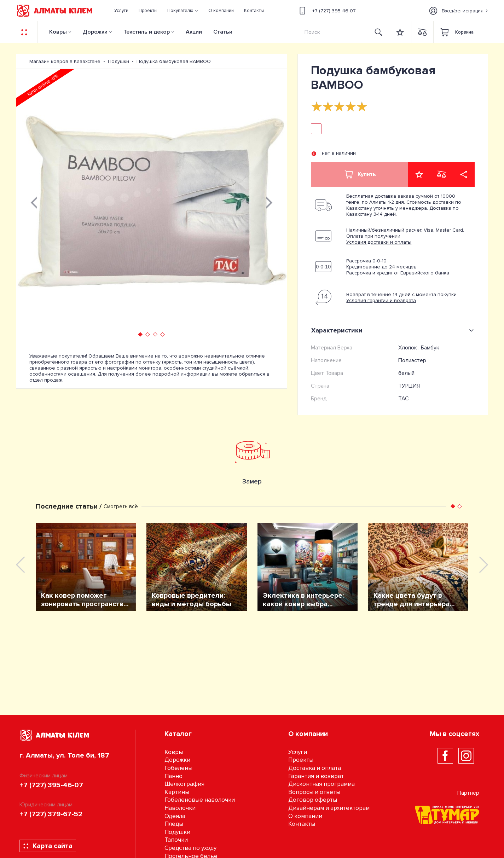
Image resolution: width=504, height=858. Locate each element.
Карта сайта (48, 846)
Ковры (58, 32)
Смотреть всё (121, 506)
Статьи (223, 32)
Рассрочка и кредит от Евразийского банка (398, 273)
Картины (177, 792)
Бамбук (430, 348)
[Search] (334, 32)
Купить (360, 174)
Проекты (301, 760)
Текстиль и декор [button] (147, 32)
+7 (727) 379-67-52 (51, 814)
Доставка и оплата (315, 768)
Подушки (177, 832)
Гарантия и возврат (316, 776)
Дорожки (95, 32)
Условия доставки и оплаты (379, 242)
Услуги (298, 752)
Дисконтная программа (321, 784)
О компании (305, 816)
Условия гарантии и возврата (381, 300)
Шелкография (184, 784)
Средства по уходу (190, 848)
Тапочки (176, 840)
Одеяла (175, 816)
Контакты (302, 824)
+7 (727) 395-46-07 (326, 11)
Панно (173, 776)
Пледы (174, 824)
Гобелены (178, 768)
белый (406, 373)
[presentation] (34, 202)
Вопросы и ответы (314, 792)
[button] (183, 11)
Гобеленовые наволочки (200, 800)
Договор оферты (313, 800)
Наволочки (180, 808)
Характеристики (394, 330)
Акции (194, 32)
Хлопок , (410, 348)
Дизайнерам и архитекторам (329, 808)
